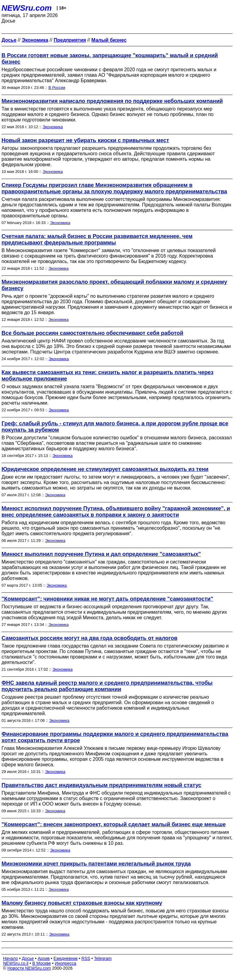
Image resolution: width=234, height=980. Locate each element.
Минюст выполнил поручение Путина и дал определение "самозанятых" (101, 554)
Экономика (53, 127)
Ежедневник (66, 958)
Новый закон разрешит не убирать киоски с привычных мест (85, 140)
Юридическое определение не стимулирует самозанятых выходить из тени (105, 469)
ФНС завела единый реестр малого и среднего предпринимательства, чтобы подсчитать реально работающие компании (107, 686)
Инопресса (66, 963)
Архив (44, 958)
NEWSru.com (27, 8)
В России (57, 88)
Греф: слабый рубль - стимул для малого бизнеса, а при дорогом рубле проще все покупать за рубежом (115, 427)
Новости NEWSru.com (29, 968)
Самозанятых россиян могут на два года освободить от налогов (89, 638)
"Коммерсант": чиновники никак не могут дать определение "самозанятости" (107, 599)
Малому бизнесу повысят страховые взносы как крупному (82, 903)
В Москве (42, 963)
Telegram (103, 958)
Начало (11, 958)
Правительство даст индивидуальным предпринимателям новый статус (101, 785)
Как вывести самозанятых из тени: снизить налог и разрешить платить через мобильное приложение (107, 376)
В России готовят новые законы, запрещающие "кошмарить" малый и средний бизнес (110, 59)
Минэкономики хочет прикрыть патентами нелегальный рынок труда (96, 864)
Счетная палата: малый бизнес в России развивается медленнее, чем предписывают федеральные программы (97, 239)
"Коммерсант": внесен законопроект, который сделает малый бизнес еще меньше (114, 824)
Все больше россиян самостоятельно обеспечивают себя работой (92, 333)
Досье (28, 958)
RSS (86, 958)
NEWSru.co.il (16, 963)
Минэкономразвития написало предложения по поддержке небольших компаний (112, 101)
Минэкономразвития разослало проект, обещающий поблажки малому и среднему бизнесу (114, 285)
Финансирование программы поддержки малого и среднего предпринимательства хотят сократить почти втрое (115, 737)
